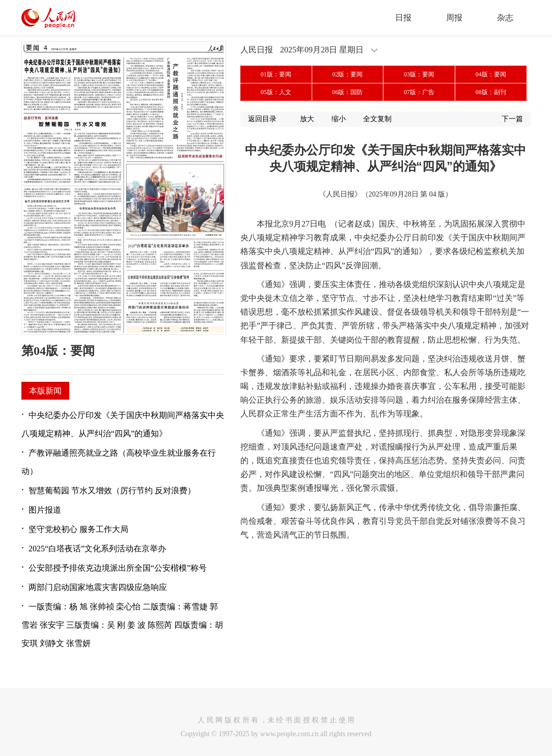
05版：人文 (276, 92)
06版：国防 (347, 92)
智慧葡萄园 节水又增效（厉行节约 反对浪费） (112, 491)
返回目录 (262, 119)
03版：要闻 (419, 74)
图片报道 (45, 510)
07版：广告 (419, 92)
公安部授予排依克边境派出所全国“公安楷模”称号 (118, 568)
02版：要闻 (347, 74)
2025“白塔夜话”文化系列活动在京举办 (97, 549)
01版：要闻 (276, 74)
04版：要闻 (491, 74)
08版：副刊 (491, 92)
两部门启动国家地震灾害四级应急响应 (98, 587)
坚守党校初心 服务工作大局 (78, 529)
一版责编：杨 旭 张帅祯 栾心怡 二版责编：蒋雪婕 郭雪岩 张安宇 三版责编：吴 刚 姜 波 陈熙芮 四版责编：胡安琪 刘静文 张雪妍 (122, 625)
